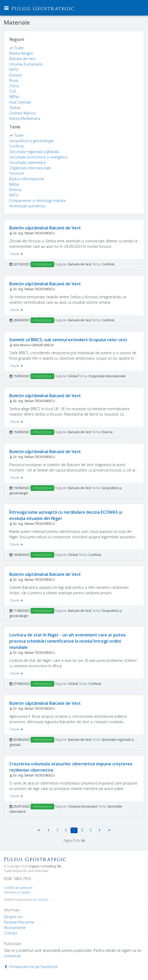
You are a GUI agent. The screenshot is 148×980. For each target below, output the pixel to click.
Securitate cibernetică (27, 162)
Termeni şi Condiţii (17, 892)
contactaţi (12, 956)
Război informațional (27, 179)
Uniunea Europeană (26, 64)
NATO (14, 70)
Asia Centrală (20, 102)
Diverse (15, 190)
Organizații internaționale (30, 168)
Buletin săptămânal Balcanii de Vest (45, 228)
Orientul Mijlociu (23, 113)
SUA (13, 91)
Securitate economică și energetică (38, 157)
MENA (14, 97)
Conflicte (17, 146)
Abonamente (15, 928)
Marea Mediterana (25, 118)
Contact (10, 933)
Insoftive (43, 900)
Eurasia (15, 75)
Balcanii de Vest (23, 59)
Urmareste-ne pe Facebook (31, 967)
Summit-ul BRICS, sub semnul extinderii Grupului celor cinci (68, 340)
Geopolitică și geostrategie (31, 141)
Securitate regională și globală (34, 152)
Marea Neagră (21, 53)
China (14, 86)
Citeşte (16, 254)
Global (15, 108)
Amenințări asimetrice (27, 206)
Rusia (14, 80)
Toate (19, 48)
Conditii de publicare (18, 888)
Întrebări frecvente (19, 922)
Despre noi (13, 917)
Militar (14, 184)
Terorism (17, 173)
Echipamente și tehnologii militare (38, 201)
